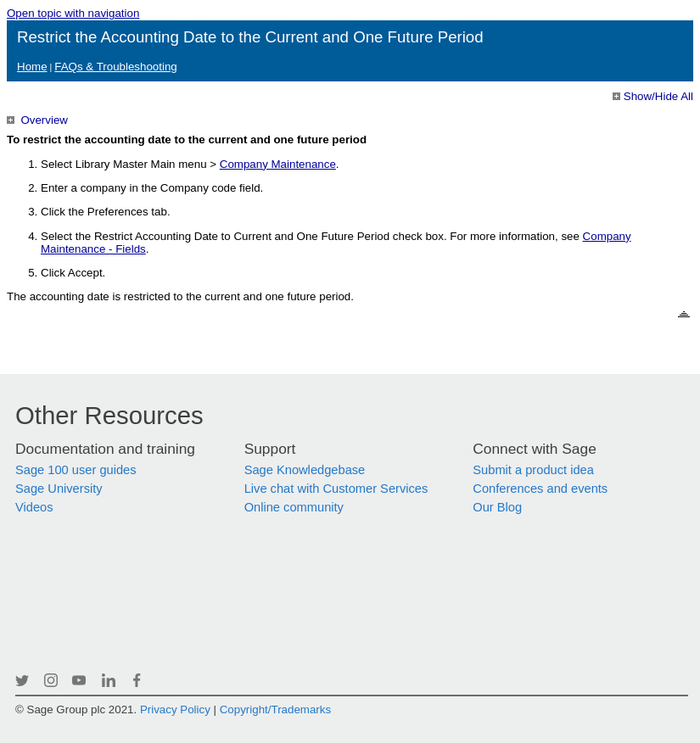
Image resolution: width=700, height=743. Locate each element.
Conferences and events (540, 489)
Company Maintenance (278, 164)
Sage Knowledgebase (305, 470)
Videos (34, 507)
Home (32, 67)
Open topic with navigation (73, 13)
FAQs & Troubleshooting (115, 67)
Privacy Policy (175, 709)
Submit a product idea (533, 470)
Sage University (59, 489)
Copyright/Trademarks (275, 709)
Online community (294, 507)
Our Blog (497, 507)
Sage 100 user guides (76, 470)
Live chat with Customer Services (336, 489)
